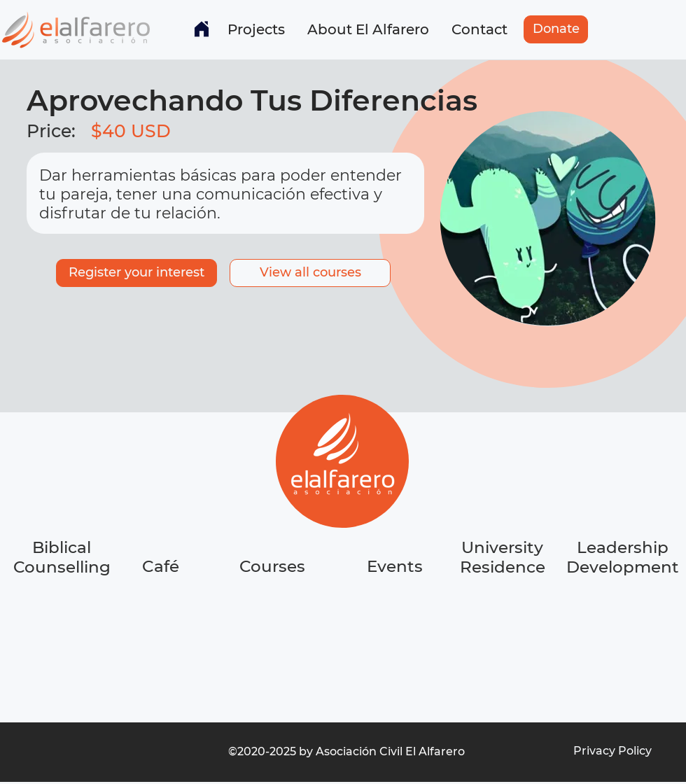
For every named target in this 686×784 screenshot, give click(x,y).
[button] (256, 29)
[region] (162, 619)
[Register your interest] (136, 273)
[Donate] (556, 29)
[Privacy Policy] (612, 751)
